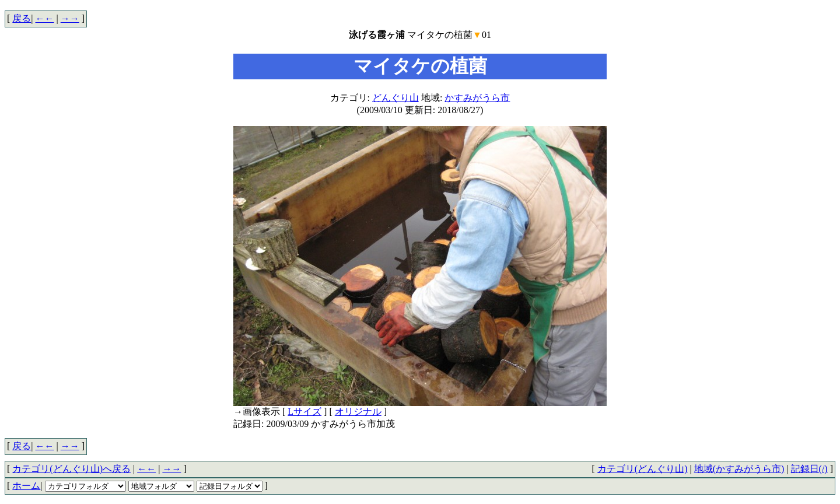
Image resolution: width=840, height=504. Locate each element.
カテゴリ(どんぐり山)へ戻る (71, 469)
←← (45, 18)
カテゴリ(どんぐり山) (643, 469)
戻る (22, 18)
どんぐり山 (395, 98)
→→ (70, 18)
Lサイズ (304, 412)
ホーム (26, 486)
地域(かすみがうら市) (739, 469)
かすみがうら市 (477, 98)
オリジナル (358, 412)
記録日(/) (809, 469)
